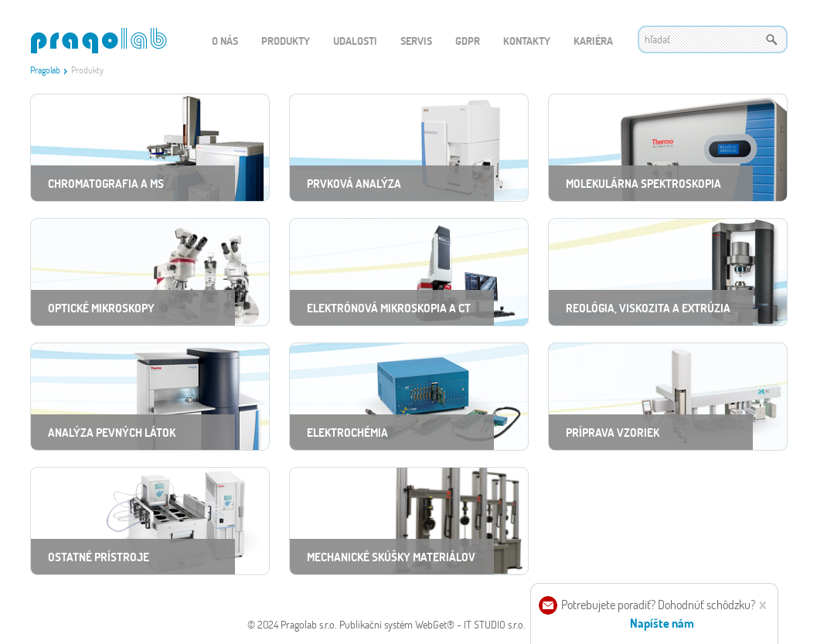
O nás (225, 41)
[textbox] (713, 39)
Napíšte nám (662, 623)
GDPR (468, 41)
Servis (416, 41)
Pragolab (45, 70)
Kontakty (527, 41)
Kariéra (593, 41)
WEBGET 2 (99, 41)
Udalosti (355, 41)
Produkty (286, 41)
